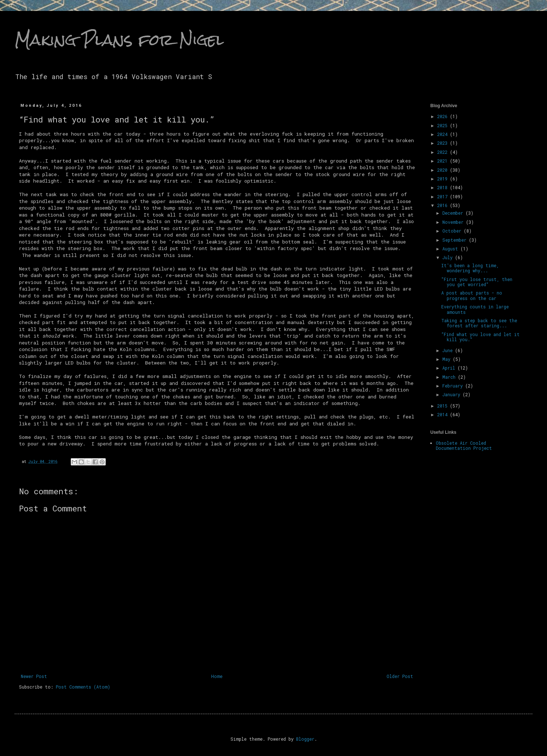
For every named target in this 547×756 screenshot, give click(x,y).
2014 (444, 414)
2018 (444, 187)
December (454, 213)
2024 (444, 134)
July (449, 257)
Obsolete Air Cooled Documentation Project (464, 445)
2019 (444, 179)
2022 (444, 152)
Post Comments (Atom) (83, 687)
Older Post (400, 676)
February (454, 386)
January (453, 394)
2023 (444, 143)
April (450, 368)
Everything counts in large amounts (475, 309)
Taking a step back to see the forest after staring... (479, 323)
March (450, 377)
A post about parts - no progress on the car (472, 295)
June (449, 350)
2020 (444, 170)
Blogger (305, 739)
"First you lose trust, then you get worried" (477, 282)
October (453, 231)
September (456, 240)
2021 (444, 161)
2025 (444, 125)
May (448, 359)
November (454, 222)
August (451, 249)
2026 (444, 116)
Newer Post (34, 676)
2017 (444, 196)
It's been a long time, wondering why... (470, 268)
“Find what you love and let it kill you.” (480, 337)
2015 (444, 406)
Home (217, 676)
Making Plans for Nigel (119, 40)
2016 (444, 205)
